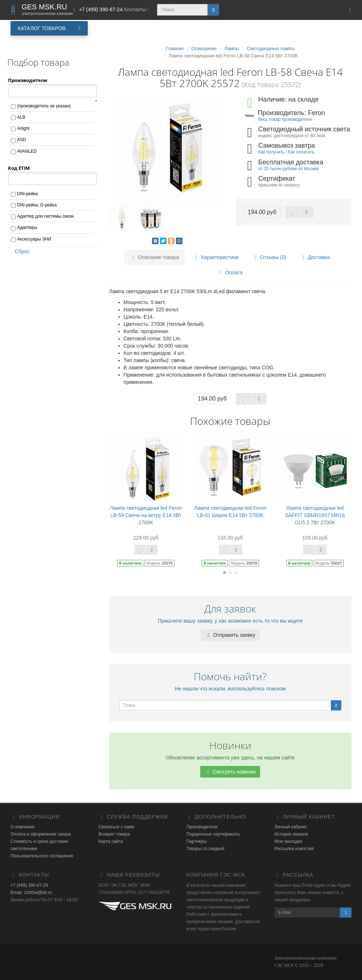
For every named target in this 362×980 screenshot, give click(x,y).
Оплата (230, 272)
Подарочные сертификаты (213, 834)
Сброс (20, 251)
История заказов (291, 834)
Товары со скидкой (205, 849)
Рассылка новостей (294, 849)
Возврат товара (114, 834)
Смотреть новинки (230, 772)
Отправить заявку (230, 635)
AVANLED (27, 151)
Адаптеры (27, 227)
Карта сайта (111, 841)
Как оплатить (301, 152)
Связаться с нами (116, 827)
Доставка (315, 257)
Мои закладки (289, 841)
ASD (22, 140)
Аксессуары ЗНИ (34, 239)
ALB (21, 117)
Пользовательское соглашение (42, 856)
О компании (22, 827)
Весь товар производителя (285, 119)
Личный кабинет (291, 827)
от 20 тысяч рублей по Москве (289, 169)
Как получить (271, 152)
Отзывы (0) (269, 257)
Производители (202, 827)
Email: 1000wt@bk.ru (31, 893)
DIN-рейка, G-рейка (37, 205)
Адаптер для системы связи (45, 216)
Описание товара (155, 257)
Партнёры (197, 841)
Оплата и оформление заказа (41, 834)
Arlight (23, 128)
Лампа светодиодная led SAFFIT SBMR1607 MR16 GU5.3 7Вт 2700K (315, 515)
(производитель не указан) (44, 106)
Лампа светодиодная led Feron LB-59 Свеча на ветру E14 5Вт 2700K (146, 515)
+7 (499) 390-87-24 (29, 885)
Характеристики (215, 257)
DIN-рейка (27, 194)
